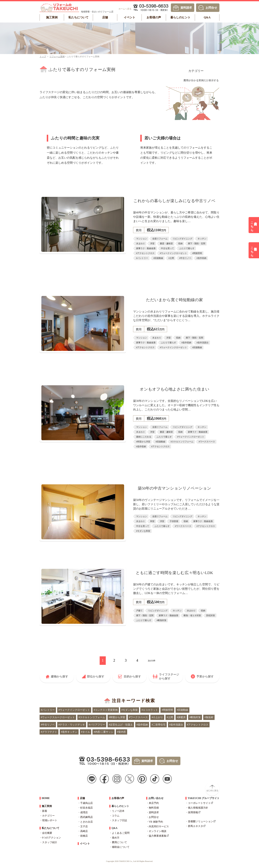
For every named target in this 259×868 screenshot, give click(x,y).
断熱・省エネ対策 (192, 615)
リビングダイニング (183, 239)
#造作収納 (201, 258)
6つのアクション (52, 838)
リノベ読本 (118, 811)
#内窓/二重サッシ (104, 732)
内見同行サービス (159, 826)
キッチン (202, 239)
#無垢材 (209, 717)
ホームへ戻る (125, 9)
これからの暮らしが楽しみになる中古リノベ (174, 201)
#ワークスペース (207, 442)
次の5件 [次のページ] (152, 661)
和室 (152, 521)
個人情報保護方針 (198, 808)
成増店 (84, 812)
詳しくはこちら (174, 268)
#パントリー (142, 258)
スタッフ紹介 (50, 842)
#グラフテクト (49, 732)
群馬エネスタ (196, 826)
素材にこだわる (144, 437)
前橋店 (84, 836)
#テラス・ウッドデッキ (72, 725)
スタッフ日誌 (119, 820)
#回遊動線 (158, 258)
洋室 (152, 244)
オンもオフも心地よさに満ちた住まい (175, 389)
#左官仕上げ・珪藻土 (121, 725)
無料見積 (154, 808)
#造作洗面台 (203, 343)
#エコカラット (150, 710)
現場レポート (50, 820)
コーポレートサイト (199, 803)
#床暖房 (181, 717)
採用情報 (193, 812)
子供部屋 (174, 521)
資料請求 (186, 7)
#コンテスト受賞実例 (106, 710)
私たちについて (51, 828)
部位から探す (96, 676)
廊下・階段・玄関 (197, 244)
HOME (46, 798)
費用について (119, 842)
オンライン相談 (158, 831)
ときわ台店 (87, 822)
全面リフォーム (160, 239)
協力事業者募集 (158, 836)
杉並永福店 (87, 808)
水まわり (140, 244)
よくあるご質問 (121, 833)
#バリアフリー (97, 725)
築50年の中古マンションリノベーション (174, 488)
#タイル (86, 732)
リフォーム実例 (57, 57)
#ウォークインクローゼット (173, 253)
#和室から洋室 (143, 442)
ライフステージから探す (169, 676)
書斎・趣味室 (166, 244)
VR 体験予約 (156, 822)
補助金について (121, 847)
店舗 (82, 798)
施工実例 (47, 806)
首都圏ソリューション (201, 821)
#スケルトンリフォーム (182, 442)
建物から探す (60, 676)
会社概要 (47, 833)
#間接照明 (197, 253)
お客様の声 (118, 798)
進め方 (116, 838)
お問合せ (211, 7)
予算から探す (205, 676)
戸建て (139, 611)
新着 (45, 811)
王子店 (84, 826)
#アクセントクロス (145, 253)
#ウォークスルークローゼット (58, 717)
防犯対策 (211, 615)
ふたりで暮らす (187, 248)
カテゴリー (196, 71)
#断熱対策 (162, 620)
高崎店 (84, 831)
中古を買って (167, 248)
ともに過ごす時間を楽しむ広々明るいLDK (174, 573)
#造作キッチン (69, 732)
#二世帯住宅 (159, 725)
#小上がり (157, 717)
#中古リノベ (185, 258)
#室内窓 (121, 732)
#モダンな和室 (143, 531)
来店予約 (154, 803)
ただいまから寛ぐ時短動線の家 (174, 300)
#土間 (171, 258)
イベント (85, 844)
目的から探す (132, 676)
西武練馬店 (87, 817)
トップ (43, 57)
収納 (180, 244)
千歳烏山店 (87, 803)
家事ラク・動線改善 (146, 248)
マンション (142, 239)
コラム (116, 816)
